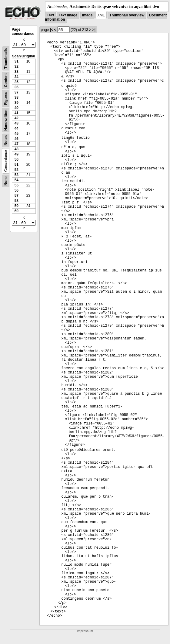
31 (17, 61)
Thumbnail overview (127, 15)
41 (17, 113)
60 (17, 211)
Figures (6, 98)
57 (17, 196)
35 (17, 82)
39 (17, 103)
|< (52, 30)
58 (17, 201)
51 (17, 165)
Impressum (85, 631)
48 (17, 149)
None (6, 181)
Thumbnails (6, 58)
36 (17, 87)
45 (17, 134)
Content (6, 80)
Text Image (68, 15)
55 (17, 185)
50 (17, 159)
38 (17, 97)
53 (17, 175)
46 (17, 139)
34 (17, 77)
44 (17, 128)
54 (17, 180)
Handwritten (6, 120)
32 (17, 66)
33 (17, 72)
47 (17, 144)
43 (17, 123)
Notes (6, 140)
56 (17, 190)
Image (87, 15)
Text (51, 15)
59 (17, 206)
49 (17, 154)
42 (17, 118)
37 (17, 92)
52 (17, 170)
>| (94, 30)
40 (17, 108)
